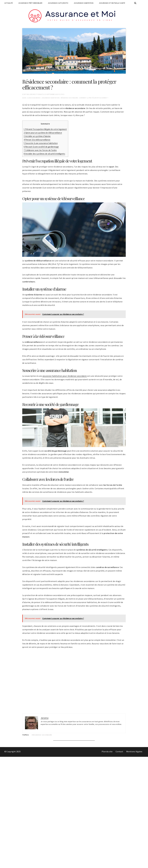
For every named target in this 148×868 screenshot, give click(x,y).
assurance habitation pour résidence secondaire (65, 376)
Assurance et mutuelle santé (112, 3)
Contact (119, 751)
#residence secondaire (42, 735)
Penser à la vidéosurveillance (37, 140)
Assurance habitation (84, 3)
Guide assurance (34, 98)
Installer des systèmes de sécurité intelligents (44, 154)
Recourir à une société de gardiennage (41, 147)
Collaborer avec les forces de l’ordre (40, 150)
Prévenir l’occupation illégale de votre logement (45, 129)
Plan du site (107, 751)
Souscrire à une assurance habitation (41, 143)
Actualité (9, 3)
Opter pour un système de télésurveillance (43, 133)
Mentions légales (134, 751)
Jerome (32, 94)
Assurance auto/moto (58, 3)
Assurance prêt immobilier (30, 3)
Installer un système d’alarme (37, 136)
